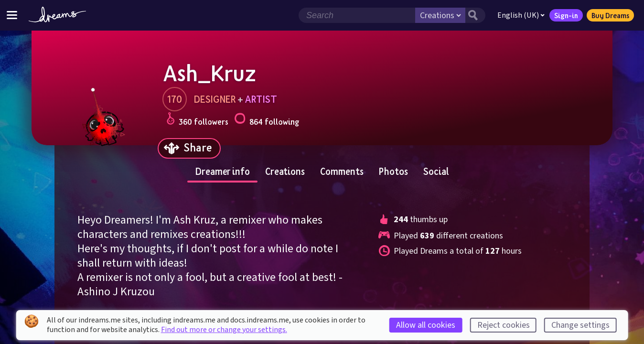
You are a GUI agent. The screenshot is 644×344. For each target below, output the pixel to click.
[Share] (189, 148)
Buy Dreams (610, 15)
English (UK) (521, 15)
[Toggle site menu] (12, 15)
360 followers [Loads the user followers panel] (197, 120)
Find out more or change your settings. (224, 330)
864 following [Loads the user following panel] (267, 120)
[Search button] (475, 15)
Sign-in (566, 15)
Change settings (580, 325)
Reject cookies (504, 325)
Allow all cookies (426, 325)
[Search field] (357, 15)
